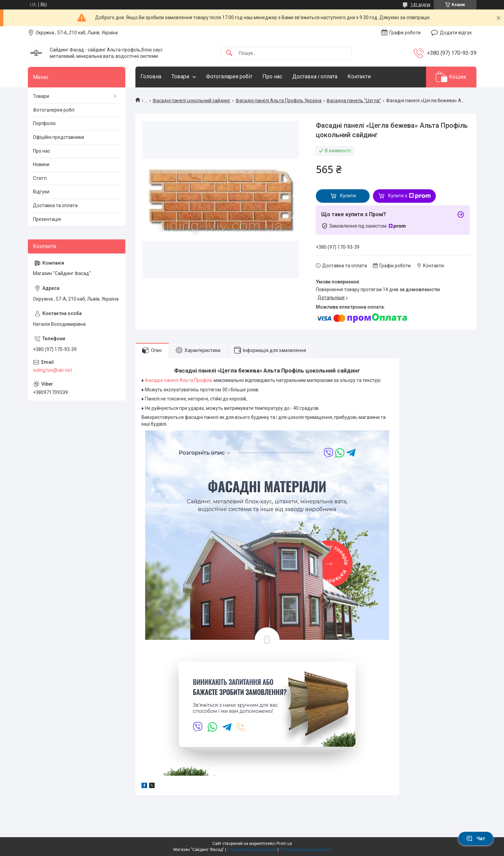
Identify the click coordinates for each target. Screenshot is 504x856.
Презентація (47, 219)
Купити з (409, 196)
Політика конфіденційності (305, 850)
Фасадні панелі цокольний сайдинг (192, 101)
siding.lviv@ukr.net (52, 370)
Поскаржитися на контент (252, 850)
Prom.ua (284, 844)
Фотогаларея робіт (229, 76)
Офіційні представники (58, 137)
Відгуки (41, 192)
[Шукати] (229, 53)
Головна (151, 76)
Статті (40, 178)
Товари (180, 76)
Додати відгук (456, 33)
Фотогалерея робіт (54, 110)
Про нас (272, 76)
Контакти (359, 76)
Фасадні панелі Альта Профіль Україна (279, 101)
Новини (41, 164)
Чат (476, 839)
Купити (348, 196)
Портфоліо (44, 123)
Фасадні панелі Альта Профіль (179, 380)
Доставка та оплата (55, 205)
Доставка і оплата (315, 76)
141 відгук (421, 5)
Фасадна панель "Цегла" (354, 101)
